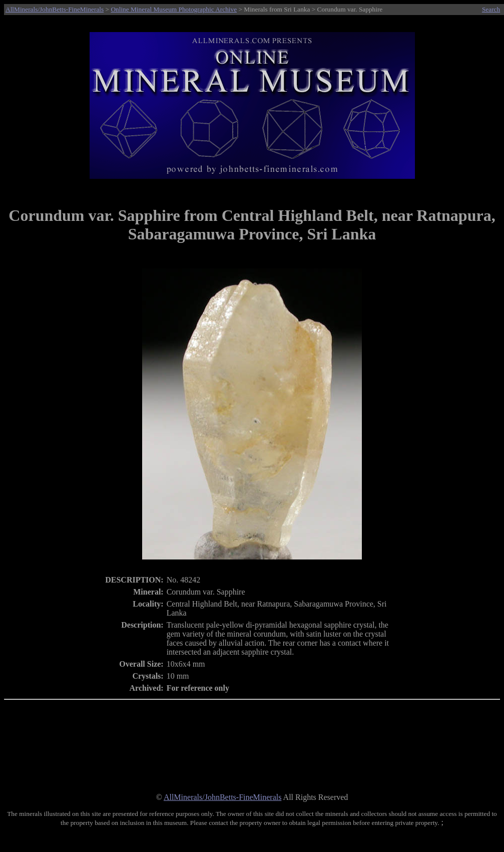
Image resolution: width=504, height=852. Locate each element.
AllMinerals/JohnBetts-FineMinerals (55, 9)
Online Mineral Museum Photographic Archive (174, 9)
